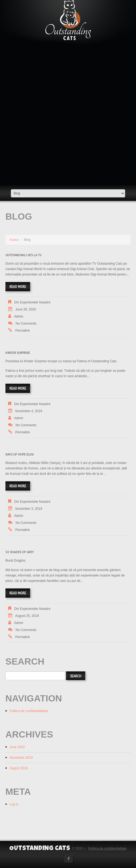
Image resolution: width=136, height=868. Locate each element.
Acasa (14, 240)
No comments (26, 324)
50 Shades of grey (20, 552)
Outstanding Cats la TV (23, 255)
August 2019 (19, 768)
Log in (14, 804)
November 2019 (21, 758)
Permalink (22, 331)
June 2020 (17, 747)
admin (19, 316)
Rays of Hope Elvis (20, 455)
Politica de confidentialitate (29, 711)
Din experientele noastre (32, 302)
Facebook (69, 859)
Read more (18, 287)
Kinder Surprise (18, 353)
